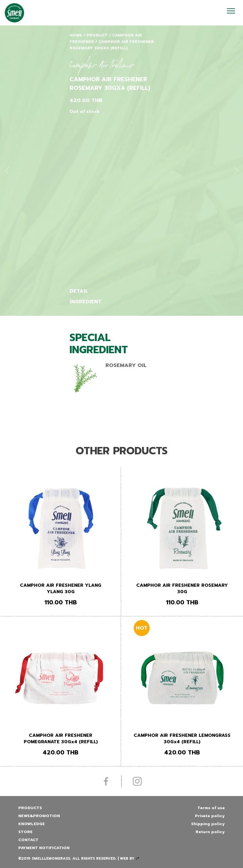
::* (137, 859)
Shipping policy (208, 824)
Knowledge (32, 824)
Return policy (210, 832)
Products (30, 808)
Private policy (210, 816)
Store (25, 832)
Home (76, 35)
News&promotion (39, 816)
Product (97, 35)
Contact (28, 840)
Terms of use (211, 808)
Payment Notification (44, 848)
